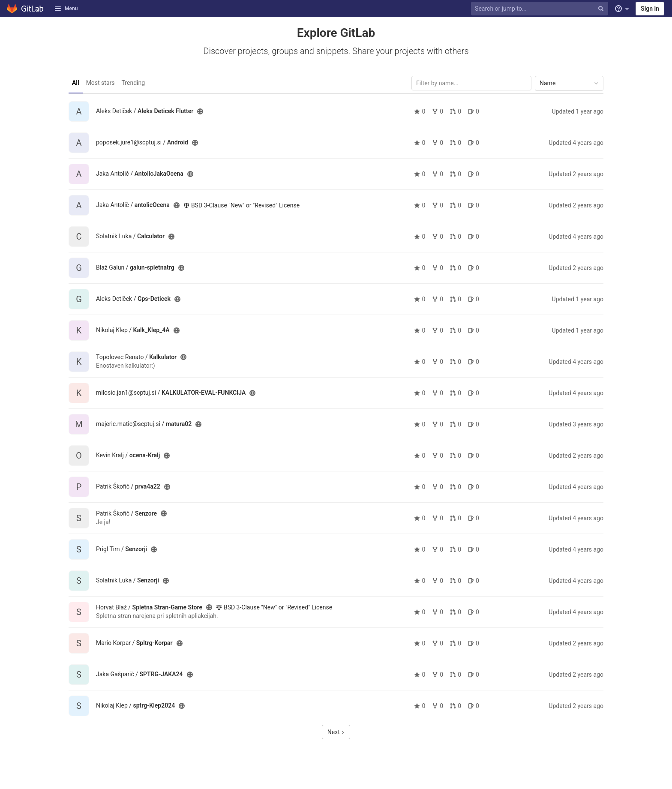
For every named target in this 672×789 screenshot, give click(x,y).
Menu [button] (66, 9)
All (76, 83)
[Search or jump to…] (540, 9)
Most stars (100, 83)
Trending (133, 83)
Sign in (650, 9)
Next (336, 732)
